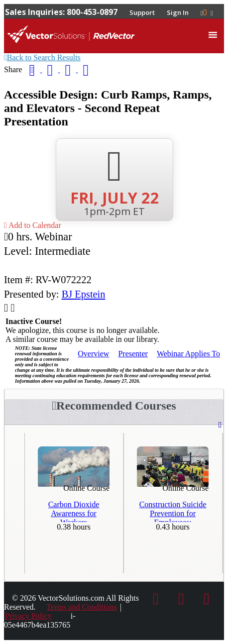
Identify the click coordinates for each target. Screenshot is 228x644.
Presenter (133, 354)
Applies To (188, 354)
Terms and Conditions (82, 607)
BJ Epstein (84, 294)
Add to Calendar (33, 225)
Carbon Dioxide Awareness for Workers (74, 511)
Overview (93, 354)
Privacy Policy (28, 616)
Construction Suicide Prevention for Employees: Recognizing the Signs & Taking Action (173, 511)
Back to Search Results (42, 57)
